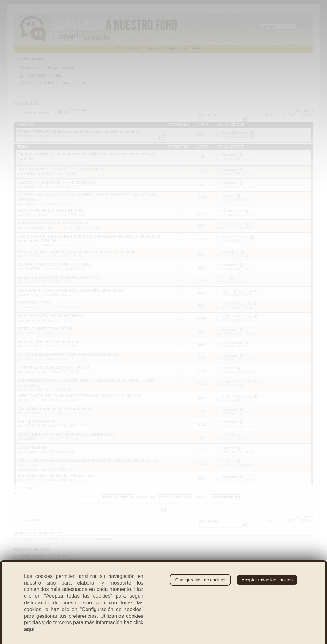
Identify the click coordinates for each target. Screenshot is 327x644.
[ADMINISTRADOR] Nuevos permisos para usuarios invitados (79, 132)
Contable (27, 103)
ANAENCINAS (35, 426)
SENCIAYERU (233, 224)
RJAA (28, 346)
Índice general (31, 58)
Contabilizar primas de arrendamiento (55, 409)
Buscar (134, 48)
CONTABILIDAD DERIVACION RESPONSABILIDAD (68, 355)
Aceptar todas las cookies (267, 580)
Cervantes (230, 155)
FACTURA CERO (34, 303)
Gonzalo (30, 204)
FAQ (118, 48)
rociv (27, 320)
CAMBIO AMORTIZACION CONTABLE (55, 264)
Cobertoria (31, 413)
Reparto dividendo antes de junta (50, 210)
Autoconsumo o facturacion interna (53, 223)
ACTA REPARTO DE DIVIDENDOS (51, 316)
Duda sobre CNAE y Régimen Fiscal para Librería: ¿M (71, 290)
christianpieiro (34, 215)
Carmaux (30, 451)
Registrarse (176, 48)
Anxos (28, 390)
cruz (27, 282)
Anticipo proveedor (37, 421)
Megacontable (233, 342)
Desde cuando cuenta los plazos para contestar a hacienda (76, 251)
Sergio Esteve (34, 480)
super (28, 136)
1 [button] (275, 115)
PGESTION (32, 269)
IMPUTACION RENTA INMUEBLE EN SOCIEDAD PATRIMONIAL (80, 396)
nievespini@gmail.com (41, 227)
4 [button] (286, 115)
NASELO (30, 400)
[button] (267, 115)
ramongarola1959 (37, 245)
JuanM (29, 173)
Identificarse (202, 48)
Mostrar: (111, 497)
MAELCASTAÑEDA (237, 291)
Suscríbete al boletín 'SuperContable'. (57, 83)
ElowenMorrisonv (235, 133)
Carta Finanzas (32, 447)
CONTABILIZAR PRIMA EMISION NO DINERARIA (66, 434)
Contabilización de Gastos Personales (55, 476)
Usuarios (153, 48)
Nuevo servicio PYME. (44, 75)
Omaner (30, 307)
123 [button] (304, 115)
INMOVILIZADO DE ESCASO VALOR (53, 367)
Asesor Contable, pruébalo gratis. (53, 68)
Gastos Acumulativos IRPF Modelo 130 (56, 182)
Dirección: (217, 497)
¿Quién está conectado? (38, 533)
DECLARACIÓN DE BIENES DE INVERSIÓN (60, 169)
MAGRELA (32, 163)
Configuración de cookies (200, 580)
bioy (27, 294)
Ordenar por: (164, 497)
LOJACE (30, 469)
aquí (29, 629)
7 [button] (295, 115)
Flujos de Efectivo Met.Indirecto (49, 341)
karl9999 (30, 439)
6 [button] (292, 115)
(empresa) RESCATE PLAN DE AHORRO (57, 277)
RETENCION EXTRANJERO (45, 329)
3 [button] (283, 115)
